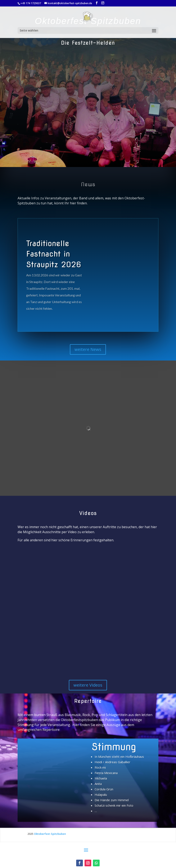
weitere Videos (88, 685)
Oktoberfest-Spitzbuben (50, 834)
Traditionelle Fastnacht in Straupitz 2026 (54, 254)
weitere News (88, 349)
